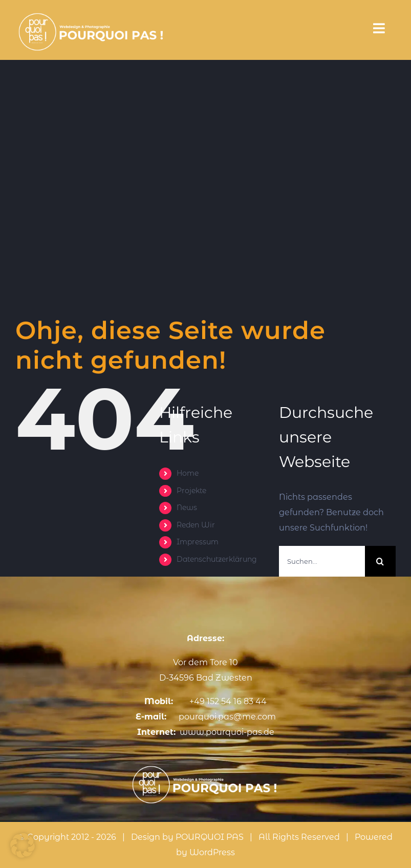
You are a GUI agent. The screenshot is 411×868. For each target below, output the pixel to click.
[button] (23, 845)
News (187, 507)
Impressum (198, 542)
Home (188, 473)
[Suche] (380, 561)
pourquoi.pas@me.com (227, 717)
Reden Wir (196, 525)
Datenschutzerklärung (217, 559)
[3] (92, 17)
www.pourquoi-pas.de (227, 732)
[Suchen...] (322, 561)
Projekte (191, 491)
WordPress (212, 852)
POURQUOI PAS (210, 837)
